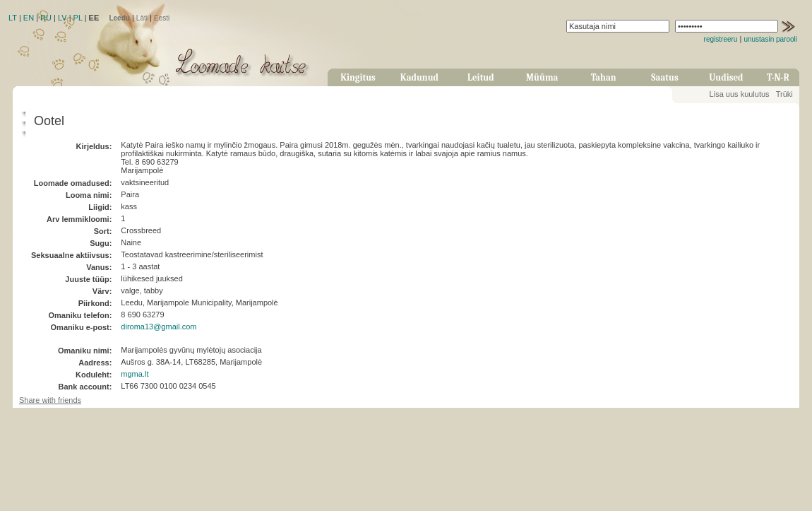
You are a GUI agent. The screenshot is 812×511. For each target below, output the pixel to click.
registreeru (721, 39)
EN (29, 18)
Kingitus (358, 77)
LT (13, 18)
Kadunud (419, 77)
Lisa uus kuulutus (740, 94)
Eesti (162, 18)
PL (78, 18)
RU (46, 18)
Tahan (604, 77)
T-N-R (778, 77)
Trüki (784, 94)
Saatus (664, 77)
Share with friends (50, 400)
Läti (142, 18)
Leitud (481, 77)
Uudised (726, 77)
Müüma (542, 77)
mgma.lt (135, 374)
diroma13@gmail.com (159, 327)
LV (62, 18)
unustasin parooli (770, 39)
